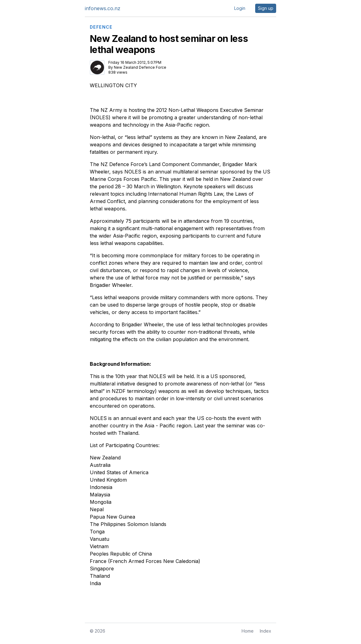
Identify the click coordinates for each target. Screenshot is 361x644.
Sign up (266, 8)
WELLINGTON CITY (113, 85)
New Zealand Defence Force (140, 67)
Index (266, 631)
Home (248, 631)
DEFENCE (101, 27)
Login (240, 8)
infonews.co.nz (103, 8)
